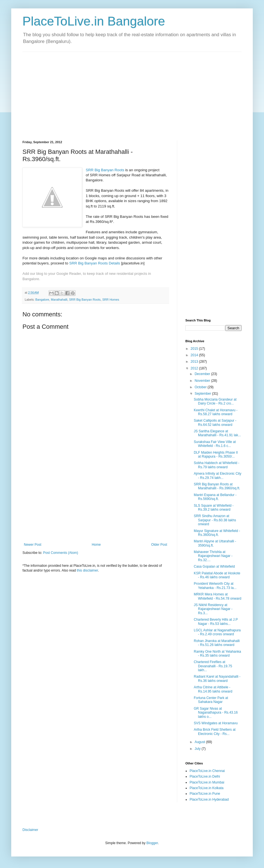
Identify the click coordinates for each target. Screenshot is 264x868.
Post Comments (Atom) (61, 553)
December (203, 374)
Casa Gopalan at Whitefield (214, 567)
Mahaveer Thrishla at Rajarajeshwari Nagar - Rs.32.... (213, 556)
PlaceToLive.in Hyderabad (209, 800)
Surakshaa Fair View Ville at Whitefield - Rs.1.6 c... (215, 444)
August (200, 742)
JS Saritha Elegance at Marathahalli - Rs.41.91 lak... (217, 433)
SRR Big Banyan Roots (105, 170)
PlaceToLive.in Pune (205, 794)
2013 (195, 362)
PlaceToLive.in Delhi (205, 776)
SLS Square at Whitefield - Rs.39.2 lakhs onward (214, 508)
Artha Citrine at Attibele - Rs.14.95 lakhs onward (213, 689)
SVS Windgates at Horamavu (216, 723)
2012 (195, 368)
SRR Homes (111, 300)
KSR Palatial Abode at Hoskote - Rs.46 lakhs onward (217, 575)
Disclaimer (30, 830)
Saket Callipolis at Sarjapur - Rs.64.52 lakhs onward (215, 422)
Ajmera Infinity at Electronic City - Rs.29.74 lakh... (218, 476)
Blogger (152, 843)
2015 (195, 349)
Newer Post (33, 545)
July (198, 749)
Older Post (159, 545)
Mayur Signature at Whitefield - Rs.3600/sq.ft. (217, 533)
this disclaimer (87, 570)
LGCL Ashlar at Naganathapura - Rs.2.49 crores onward (217, 632)
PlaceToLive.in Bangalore (94, 21)
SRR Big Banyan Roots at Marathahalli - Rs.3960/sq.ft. (217, 486)
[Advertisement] (85, 91)
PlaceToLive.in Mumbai (207, 782)
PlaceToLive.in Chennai (207, 771)
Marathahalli (59, 300)
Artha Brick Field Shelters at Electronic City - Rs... (215, 732)
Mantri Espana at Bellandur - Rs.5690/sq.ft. (215, 497)
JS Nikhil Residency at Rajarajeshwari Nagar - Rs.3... (213, 609)
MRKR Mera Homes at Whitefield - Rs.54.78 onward (218, 596)
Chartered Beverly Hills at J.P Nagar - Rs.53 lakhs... (216, 622)
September (203, 394)
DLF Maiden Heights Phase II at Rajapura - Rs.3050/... (216, 454)
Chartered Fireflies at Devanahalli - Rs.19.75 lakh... (213, 666)
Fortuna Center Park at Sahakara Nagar (211, 700)
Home (96, 545)
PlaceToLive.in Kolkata (207, 788)
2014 (195, 355)
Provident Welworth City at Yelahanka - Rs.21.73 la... (215, 586)
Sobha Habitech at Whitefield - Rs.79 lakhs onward (217, 465)
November (203, 381)
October (201, 387)
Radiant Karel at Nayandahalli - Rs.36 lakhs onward (217, 679)
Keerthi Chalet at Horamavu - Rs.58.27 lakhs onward (216, 412)
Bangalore (42, 300)
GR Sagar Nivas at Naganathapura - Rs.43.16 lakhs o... (216, 713)
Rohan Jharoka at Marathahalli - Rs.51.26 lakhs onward (217, 643)
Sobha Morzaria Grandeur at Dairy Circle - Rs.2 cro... (215, 401)
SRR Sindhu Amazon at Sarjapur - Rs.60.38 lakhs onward (215, 520)
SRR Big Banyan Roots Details (95, 263)
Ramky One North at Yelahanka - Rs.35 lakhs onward (217, 654)
